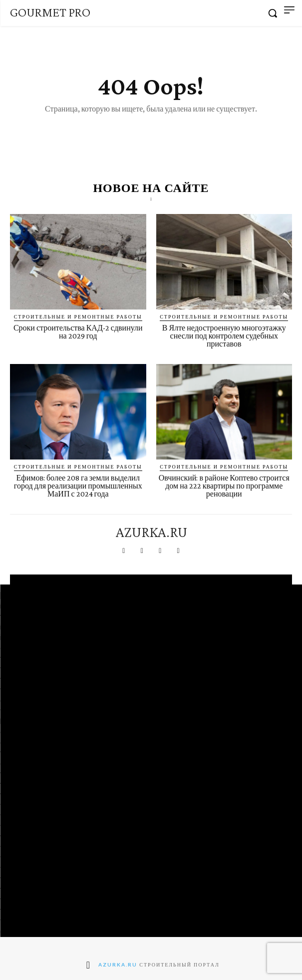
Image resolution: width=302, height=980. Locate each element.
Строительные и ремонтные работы (78, 316)
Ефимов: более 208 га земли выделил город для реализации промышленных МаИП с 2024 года (78, 486)
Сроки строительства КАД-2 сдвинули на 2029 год (78, 332)
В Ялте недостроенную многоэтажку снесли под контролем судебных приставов (224, 336)
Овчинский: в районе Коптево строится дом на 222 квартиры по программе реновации (224, 486)
